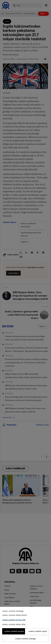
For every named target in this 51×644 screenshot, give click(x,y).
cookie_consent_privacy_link (14, 620)
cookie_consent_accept (14, 631)
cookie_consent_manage (26, 639)
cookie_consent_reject (38, 631)
